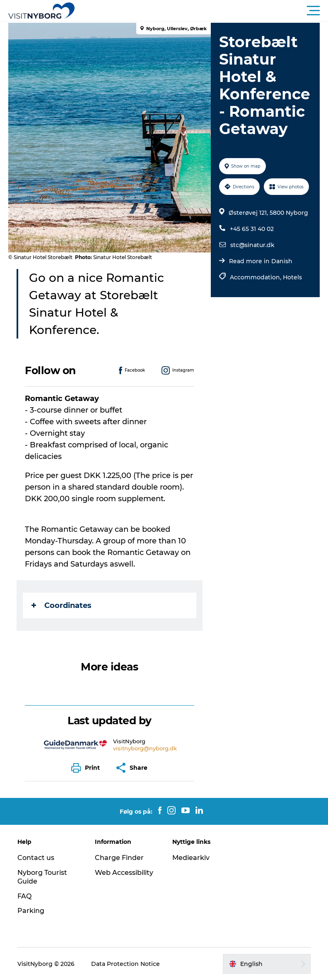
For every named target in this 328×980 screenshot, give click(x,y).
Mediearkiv (191, 858)
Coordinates (61, 605)
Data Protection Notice (125, 964)
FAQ (24, 896)
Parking (31, 911)
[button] (201, 11)
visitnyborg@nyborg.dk (145, 748)
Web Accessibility (124, 873)
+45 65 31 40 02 (252, 229)
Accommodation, (256, 277)
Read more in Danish (261, 261)
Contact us (36, 858)
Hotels (292, 277)
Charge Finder (119, 858)
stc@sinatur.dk (252, 245)
